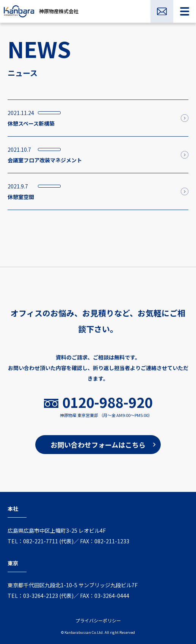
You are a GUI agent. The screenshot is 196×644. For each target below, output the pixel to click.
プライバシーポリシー (98, 620)
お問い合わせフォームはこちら (98, 445)
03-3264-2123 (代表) (48, 596)
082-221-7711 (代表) (48, 541)
